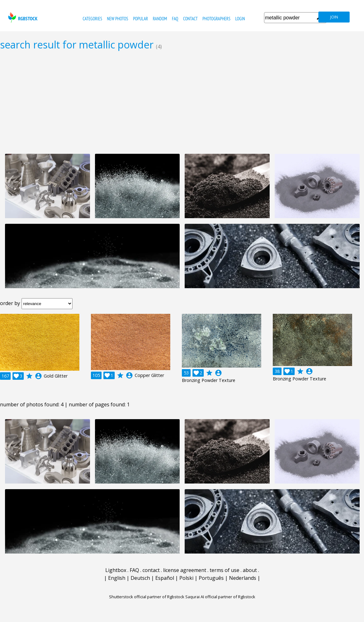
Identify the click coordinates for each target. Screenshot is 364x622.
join (334, 17)
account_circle (38, 376)
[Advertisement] (182, 102)
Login (240, 19)
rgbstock (22, 17)
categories (92, 19)
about (250, 570)
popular (141, 19)
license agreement (185, 570)
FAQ (175, 19)
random (160, 19)
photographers (216, 19)
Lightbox (116, 570)
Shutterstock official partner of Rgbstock (147, 597)
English (117, 578)
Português (211, 578)
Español (165, 578)
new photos (117, 19)
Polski (186, 578)
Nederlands (243, 578)
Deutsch (140, 578)
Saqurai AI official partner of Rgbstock (220, 597)
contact (190, 19)
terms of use (224, 570)
